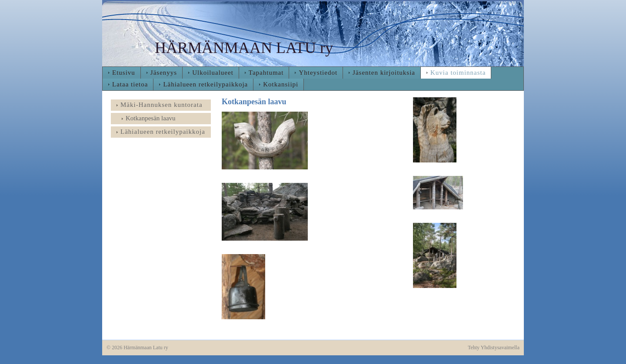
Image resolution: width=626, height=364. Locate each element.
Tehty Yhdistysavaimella (494, 347)
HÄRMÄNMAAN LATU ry (244, 48)
